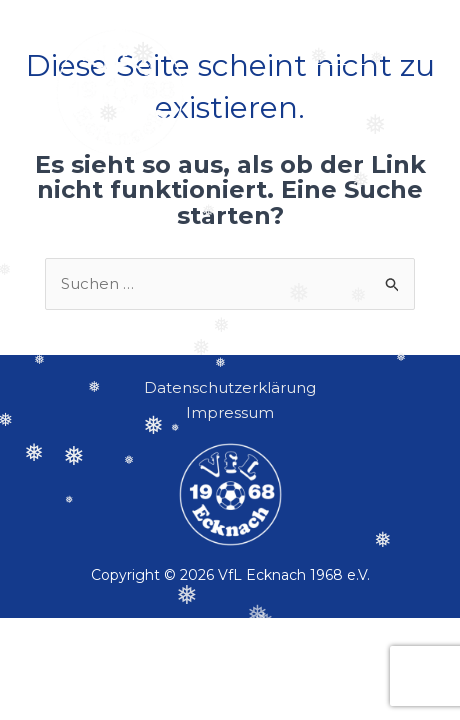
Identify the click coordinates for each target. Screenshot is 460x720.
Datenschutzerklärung (230, 387)
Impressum (230, 412)
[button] (340, 93)
